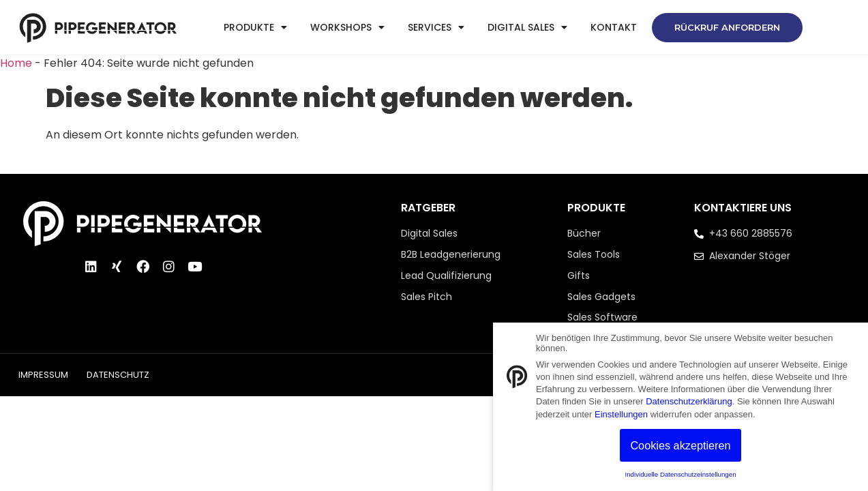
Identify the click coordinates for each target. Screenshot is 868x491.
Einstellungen (621, 414)
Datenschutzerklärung (689, 401)
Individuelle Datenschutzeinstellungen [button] (680, 474)
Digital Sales (527, 27)
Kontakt (614, 27)
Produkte (255, 27)
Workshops (347, 27)
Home (16, 63)
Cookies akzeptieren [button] (680, 445)
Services (436, 27)
